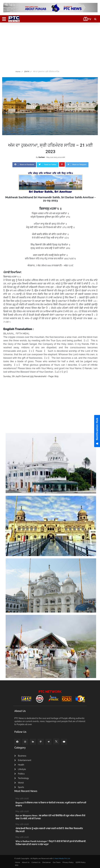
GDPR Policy (81, 862)
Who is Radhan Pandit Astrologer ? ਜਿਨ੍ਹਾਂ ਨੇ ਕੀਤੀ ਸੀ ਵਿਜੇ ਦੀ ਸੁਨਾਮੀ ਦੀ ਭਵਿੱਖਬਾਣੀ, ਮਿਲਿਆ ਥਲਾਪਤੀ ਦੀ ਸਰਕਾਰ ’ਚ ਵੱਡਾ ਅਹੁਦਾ (51, 843)
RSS (17, 865)
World (19, 783)
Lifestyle (20, 769)
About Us (26, 862)
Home (18, 72)
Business (20, 756)
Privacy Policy (68, 862)
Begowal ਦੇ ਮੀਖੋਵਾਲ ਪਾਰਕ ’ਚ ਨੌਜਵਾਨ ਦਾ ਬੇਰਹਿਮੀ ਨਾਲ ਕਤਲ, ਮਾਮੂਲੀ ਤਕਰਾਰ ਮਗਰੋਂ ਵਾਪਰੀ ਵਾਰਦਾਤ (51, 804)
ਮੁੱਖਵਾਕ (27, 72)
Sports (19, 787)
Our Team (57, 862)
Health (19, 765)
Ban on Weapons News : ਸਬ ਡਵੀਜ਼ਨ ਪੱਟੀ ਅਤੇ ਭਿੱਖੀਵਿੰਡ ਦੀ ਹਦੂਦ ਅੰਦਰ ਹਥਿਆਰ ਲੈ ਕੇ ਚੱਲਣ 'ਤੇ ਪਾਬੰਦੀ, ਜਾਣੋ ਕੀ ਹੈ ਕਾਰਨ (50, 817)
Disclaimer (47, 862)
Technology (22, 778)
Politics (20, 774)
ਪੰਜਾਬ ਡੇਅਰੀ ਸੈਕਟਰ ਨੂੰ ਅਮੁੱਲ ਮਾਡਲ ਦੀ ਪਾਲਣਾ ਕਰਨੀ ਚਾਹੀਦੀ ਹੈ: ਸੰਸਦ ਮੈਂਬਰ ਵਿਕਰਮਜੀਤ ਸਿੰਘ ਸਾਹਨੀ (49, 830)
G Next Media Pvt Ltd (62, 858)
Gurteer (42, 157)
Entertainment (23, 760)
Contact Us (36, 862)
